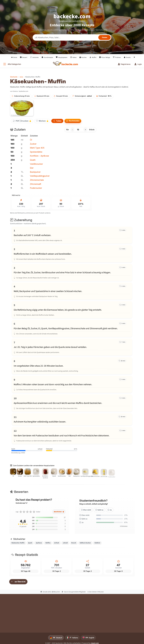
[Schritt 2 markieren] (72, 254)
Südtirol (97, 543)
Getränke (34, 57)
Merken (42, 121)
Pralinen (117, 57)
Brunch (74, 543)
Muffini (93, 57)
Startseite (14, 77)
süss (21, 77)
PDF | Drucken (22, 121)
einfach (57, 543)
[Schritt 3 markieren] (72, 272)
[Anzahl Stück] (79, 130)
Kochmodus (73, 121)
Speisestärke (36, 152)
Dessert (24, 57)
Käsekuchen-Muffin (18, 543)
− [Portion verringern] (72, 130)
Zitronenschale (37, 180)
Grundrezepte (47, 57)
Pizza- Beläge (105, 57)
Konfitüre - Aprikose (39, 156)
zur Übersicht (18, 582)
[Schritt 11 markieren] (72, 419)
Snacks (127, 57)
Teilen (57, 121)
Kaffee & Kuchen (85, 543)
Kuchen (83, 57)
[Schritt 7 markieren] (72, 347)
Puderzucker (36, 188)
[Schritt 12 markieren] (72, 435)
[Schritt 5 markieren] (72, 310)
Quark (33, 160)
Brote (14, 57)
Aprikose (39, 543)
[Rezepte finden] (105, 37)
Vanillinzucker (36, 164)
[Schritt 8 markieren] (72, 366)
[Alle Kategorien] (12, 64)
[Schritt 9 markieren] (72, 384)
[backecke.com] (70, 64)
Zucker (33, 144)
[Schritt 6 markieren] (72, 328)
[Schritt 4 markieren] (72, 291)
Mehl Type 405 (37, 148)
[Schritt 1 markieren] (72, 235)
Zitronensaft (35, 184)
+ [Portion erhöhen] (85, 130)
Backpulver (35, 172)
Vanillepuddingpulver (40, 176)
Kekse (73, 57)
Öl (31, 140)
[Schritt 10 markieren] (72, 403)
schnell (65, 543)
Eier (32, 168)
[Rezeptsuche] (72, 37)
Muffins (48, 543)
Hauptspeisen (62, 57)
